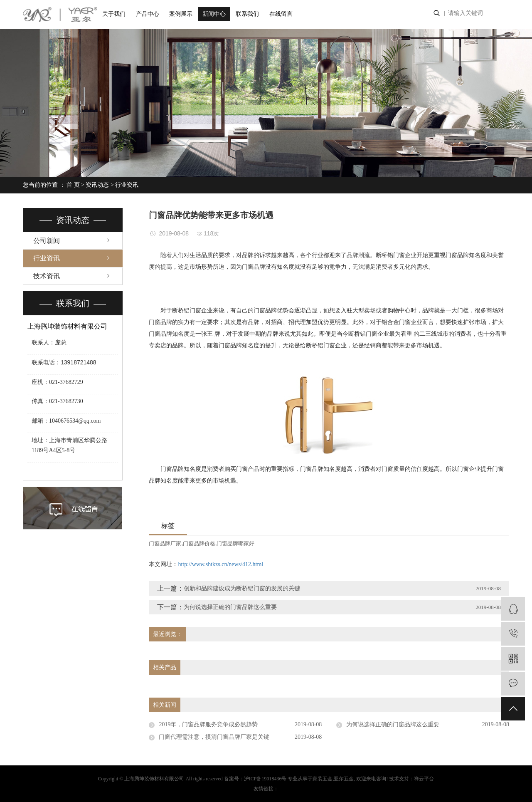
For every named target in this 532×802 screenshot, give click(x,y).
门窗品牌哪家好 (235, 543)
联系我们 (247, 14)
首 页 (73, 185)
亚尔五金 (344, 779)
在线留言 (281, 14)
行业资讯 (127, 185)
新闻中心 (214, 14)
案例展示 (181, 14)
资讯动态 (97, 185)
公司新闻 (47, 241)
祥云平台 (424, 779)
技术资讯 (47, 276)
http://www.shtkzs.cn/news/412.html (220, 564)
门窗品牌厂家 (165, 543)
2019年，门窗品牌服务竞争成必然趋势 (208, 724)
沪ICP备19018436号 (265, 779)
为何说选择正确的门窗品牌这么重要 (230, 607)
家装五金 (323, 779)
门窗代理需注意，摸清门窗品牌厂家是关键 (214, 737)
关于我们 (114, 14)
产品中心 (148, 14)
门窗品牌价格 (199, 543)
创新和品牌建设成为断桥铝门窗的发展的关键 (242, 588)
